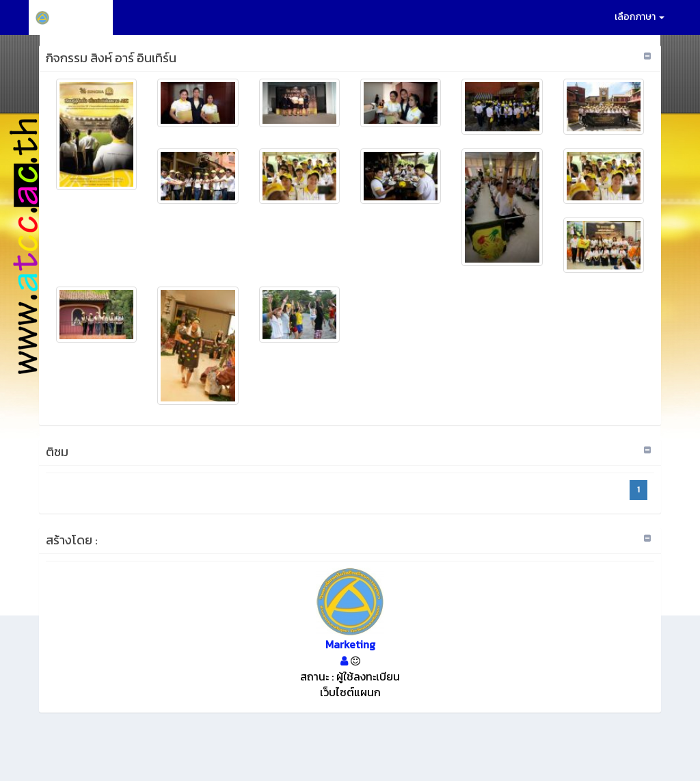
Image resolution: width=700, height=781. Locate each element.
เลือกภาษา (640, 17)
